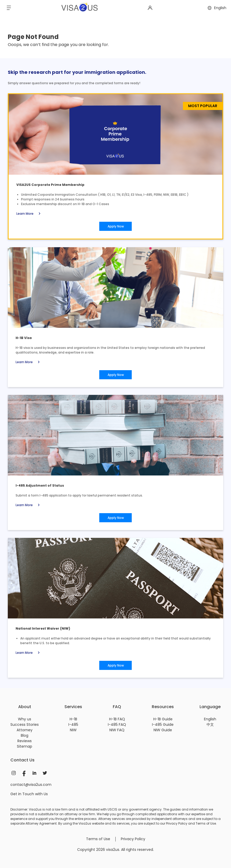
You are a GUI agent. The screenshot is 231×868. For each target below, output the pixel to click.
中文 (210, 725)
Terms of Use (98, 839)
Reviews (25, 741)
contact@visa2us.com (31, 785)
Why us (25, 719)
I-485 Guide (163, 725)
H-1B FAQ (117, 719)
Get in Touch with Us (29, 794)
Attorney (25, 730)
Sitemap (25, 746)
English (210, 719)
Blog (25, 735)
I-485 (73, 725)
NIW (73, 730)
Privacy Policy (133, 839)
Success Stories (25, 725)
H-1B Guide (163, 719)
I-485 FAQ (117, 725)
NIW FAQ (117, 730)
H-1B (73, 719)
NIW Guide (163, 730)
